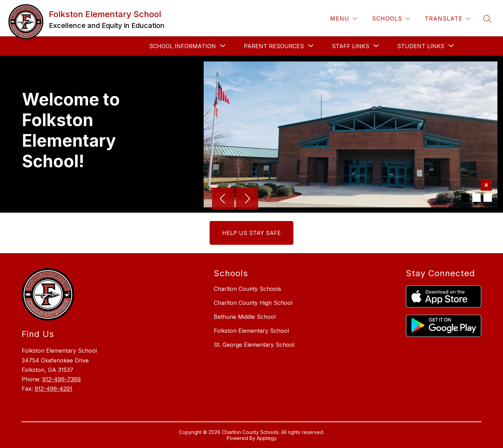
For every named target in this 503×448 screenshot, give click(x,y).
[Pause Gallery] (486, 186)
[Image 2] (476, 198)
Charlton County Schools (247, 289)
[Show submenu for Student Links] (421, 46)
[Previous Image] (223, 199)
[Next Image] (247, 199)
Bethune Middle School (245, 317)
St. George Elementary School (254, 345)
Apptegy (267, 438)
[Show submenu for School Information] (183, 46)
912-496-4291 (53, 389)
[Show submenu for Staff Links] (351, 46)
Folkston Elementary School (251, 331)
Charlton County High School (253, 303)
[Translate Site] (448, 19)
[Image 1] (465, 198)
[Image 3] (488, 198)
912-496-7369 (61, 379)
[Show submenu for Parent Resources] (274, 46)
